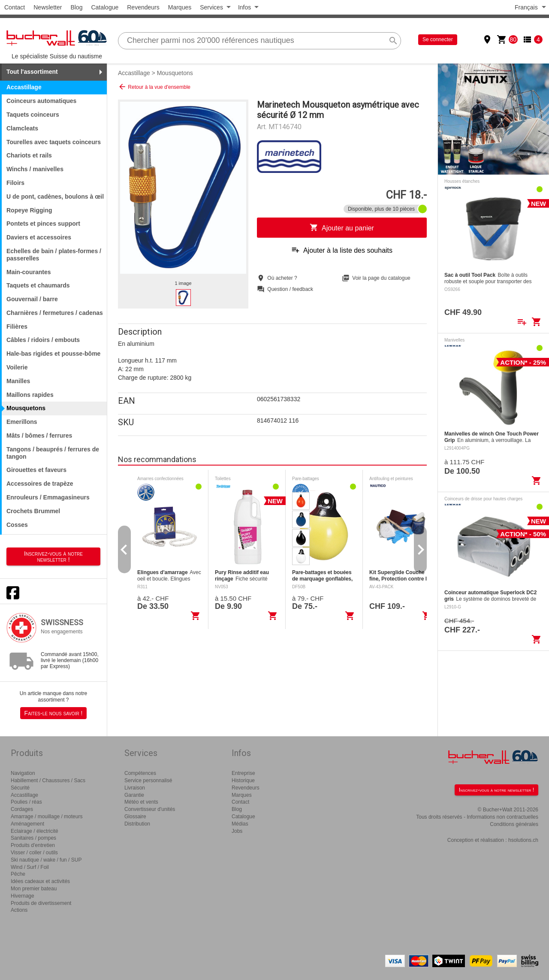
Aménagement (27, 824)
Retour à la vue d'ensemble (154, 87)
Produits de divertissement (41, 903)
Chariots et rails (29, 155)
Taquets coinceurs (33, 115)
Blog (76, 7)
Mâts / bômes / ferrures (39, 436)
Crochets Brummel (33, 511)
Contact (15, 7)
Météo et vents (141, 802)
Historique (243, 780)
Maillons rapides (30, 395)
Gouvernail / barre (32, 299)
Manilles (18, 381)
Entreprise (243, 773)
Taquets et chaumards (38, 285)
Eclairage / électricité (35, 831)
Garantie (134, 795)
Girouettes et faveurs (36, 470)
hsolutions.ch (523, 840)
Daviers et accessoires (39, 237)
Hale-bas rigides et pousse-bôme (53, 354)
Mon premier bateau (34, 889)
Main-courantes (29, 272)
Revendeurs (143, 7)
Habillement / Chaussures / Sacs (48, 780)
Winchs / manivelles (35, 169)
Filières (17, 327)
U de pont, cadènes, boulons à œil (55, 197)
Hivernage (23, 896)
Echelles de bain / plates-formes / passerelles (54, 255)
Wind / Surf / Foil (30, 867)
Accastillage (134, 73)
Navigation (23, 773)
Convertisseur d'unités (150, 809)
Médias (240, 824)
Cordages (22, 809)
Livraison (135, 788)
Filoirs (15, 183)
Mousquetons (175, 73)
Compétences (140, 773)
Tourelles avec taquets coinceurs (54, 142)
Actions (19, 910)
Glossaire (135, 817)
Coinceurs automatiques (41, 101)
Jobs (237, 831)
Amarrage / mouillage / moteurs (47, 817)
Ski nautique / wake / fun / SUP (46, 860)
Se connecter (438, 39)
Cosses (17, 525)
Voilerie (17, 367)
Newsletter (48, 7)
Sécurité (20, 788)
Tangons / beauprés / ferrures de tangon (53, 453)
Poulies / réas (26, 802)
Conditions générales (514, 824)
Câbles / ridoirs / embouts (43, 340)
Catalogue (105, 7)
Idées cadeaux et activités (40, 881)
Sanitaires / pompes (33, 838)
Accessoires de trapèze (40, 484)
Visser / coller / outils (34, 853)
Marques (180, 7)
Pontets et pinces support (43, 224)
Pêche (18, 874)
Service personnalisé (148, 780)
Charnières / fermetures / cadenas (55, 313)
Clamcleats (22, 128)
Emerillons (22, 422)
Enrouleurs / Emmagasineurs (48, 497)
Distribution (137, 824)
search (393, 41)
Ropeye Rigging (29, 210)
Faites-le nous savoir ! (54, 713)
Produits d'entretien (33, 845)
